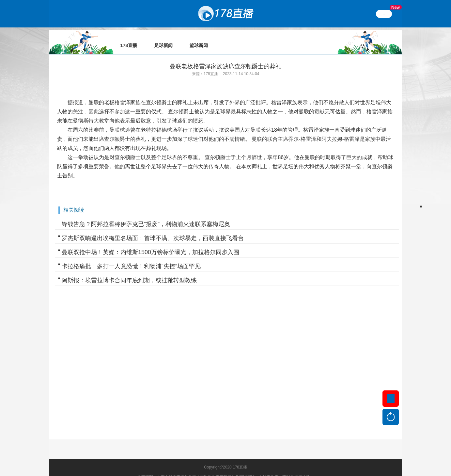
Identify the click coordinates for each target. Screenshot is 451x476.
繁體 (384, 14)
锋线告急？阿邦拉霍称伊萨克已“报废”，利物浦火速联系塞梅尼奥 (146, 215)
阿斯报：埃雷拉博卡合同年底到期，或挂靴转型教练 (129, 271)
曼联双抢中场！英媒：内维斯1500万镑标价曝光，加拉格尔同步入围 (150, 243)
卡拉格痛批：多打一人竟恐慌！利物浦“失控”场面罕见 (131, 257)
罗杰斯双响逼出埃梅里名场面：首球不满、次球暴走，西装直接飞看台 (153, 229)
